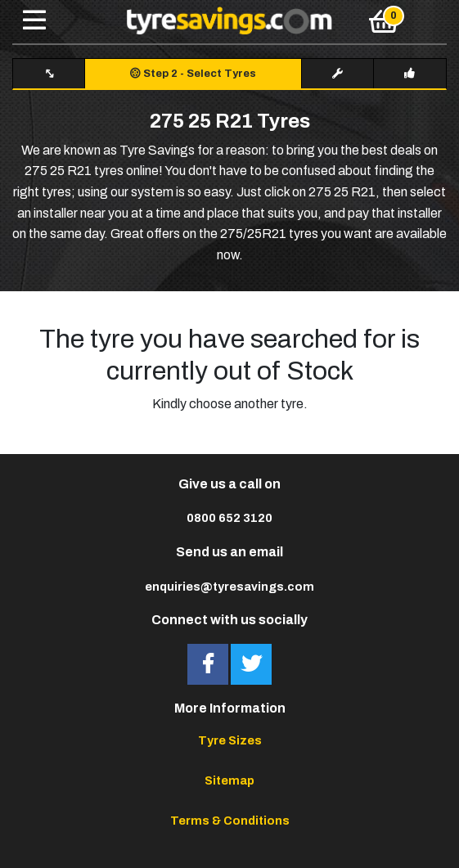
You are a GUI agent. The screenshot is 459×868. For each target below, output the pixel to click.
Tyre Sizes (230, 740)
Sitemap (229, 780)
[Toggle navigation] (34, 21)
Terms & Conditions (230, 821)
